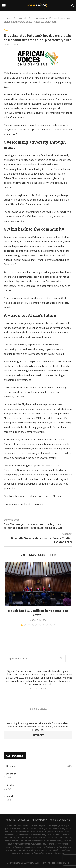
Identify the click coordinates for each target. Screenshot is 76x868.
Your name (38, 692)
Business (39, 766)
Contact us (24, 820)
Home (7, 18)
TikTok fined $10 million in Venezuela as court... (38, 613)
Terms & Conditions (60, 820)
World (22, 18)
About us (10, 820)
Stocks (10, 785)
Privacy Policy (39, 820)
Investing (11, 774)
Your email (38, 713)
